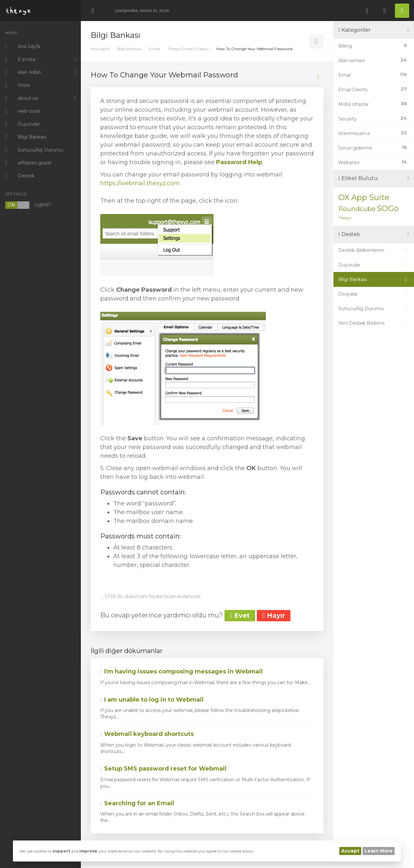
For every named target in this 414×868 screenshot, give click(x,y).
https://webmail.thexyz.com (140, 183)
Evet (240, 615)
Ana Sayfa (100, 49)
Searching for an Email (137, 803)
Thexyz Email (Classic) (188, 49)
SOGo (388, 208)
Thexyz (345, 218)
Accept (350, 851)
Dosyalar (374, 294)
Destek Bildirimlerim (374, 250)
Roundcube (357, 209)
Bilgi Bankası (129, 49)
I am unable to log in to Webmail (152, 700)
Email (155, 49)
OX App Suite (364, 197)
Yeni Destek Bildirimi (374, 323)
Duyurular (374, 265)
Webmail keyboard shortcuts (147, 734)
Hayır (273, 615)
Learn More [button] (379, 851)
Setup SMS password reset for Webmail (163, 769)
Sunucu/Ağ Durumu (374, 309)
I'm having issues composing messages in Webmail (181, 671)
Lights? (28, 205)
